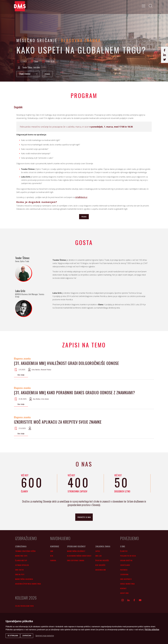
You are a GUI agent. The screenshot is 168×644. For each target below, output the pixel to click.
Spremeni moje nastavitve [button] (45, 636)
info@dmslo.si (81, 197)
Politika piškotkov (152, 629)
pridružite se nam (84, 517)
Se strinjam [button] (13, 636)
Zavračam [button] (27, 636)
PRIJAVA (47, 74)
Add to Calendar (28, 74)
